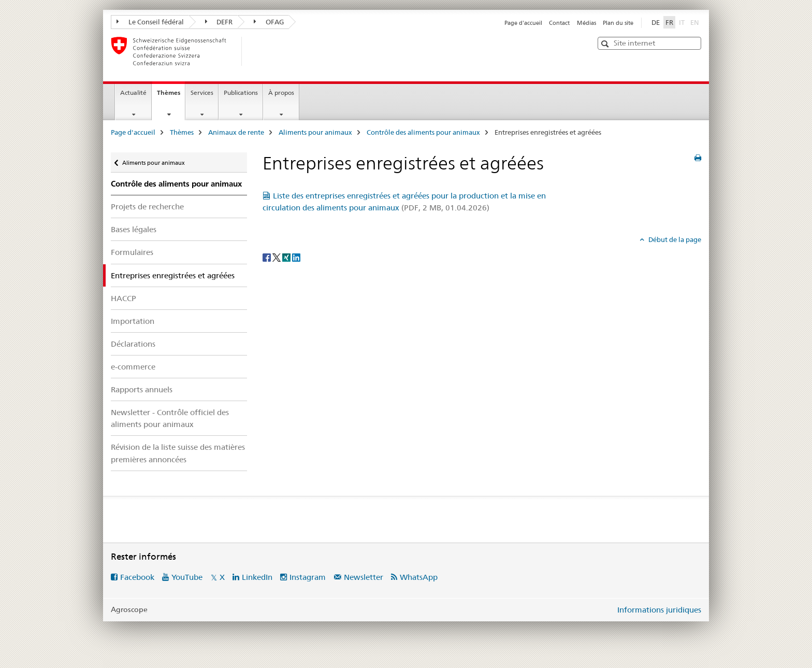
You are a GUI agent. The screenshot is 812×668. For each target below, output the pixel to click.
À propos (281, 93)
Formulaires (132, 252)
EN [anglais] (696, 22)
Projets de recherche (147, 207)
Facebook (137, 577)
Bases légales (134, 229)
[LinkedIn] (296, 257)
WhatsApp (419, 577)
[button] (606, 44)
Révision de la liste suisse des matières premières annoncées (178, 453)
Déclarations (133, 344)
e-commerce (133, 367)
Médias (586, 23)
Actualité (133, 93)
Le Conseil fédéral (150, 22)
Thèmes (171, 96)
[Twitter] (277, 257)
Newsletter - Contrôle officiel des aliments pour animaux (170, 418)
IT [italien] (683, 22)
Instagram (308, 577)
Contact (559, 23)
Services (202, 93)
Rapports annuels (142, 389)
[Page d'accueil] (258, 51)
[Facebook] (267, 257)
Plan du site (618, 23)
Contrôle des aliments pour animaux (423, 132)
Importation (133, 321)
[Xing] (287, 257)
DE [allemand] (656, 22)
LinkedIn (257, 577)
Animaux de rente (236, 132)
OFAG (269, 22)
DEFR (219, 22)
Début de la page (674, 239)
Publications (241, 93)
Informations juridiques (659, 610)
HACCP (124, 298)
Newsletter (364, 577)
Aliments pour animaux (315, 132)
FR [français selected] (669, 22)
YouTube (187, 577)
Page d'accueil (523, 23)
